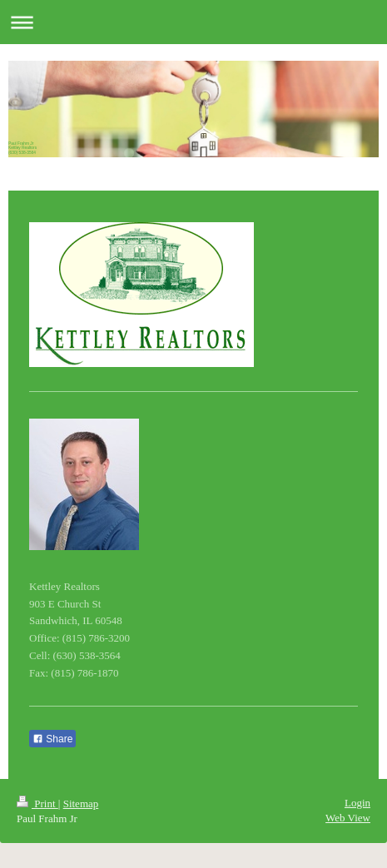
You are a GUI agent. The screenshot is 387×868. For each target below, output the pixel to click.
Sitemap (81, 804)
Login (357, 803)
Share (52, 739)
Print (37, 804)
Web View (348, 818)
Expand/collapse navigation (193, 22)
